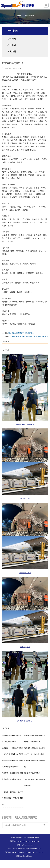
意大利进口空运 (25, 573)
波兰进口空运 (25, 647)
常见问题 (12, 51)
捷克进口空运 (25, 499)
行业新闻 (12, 45)
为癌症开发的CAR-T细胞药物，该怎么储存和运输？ (30, 337)
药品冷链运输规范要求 (32, 773)
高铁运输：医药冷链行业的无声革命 (21, 333)
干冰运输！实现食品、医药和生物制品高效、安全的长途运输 (12, 798)
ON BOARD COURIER (25, 721)
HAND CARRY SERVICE (25, 425)
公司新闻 (12, 39)
